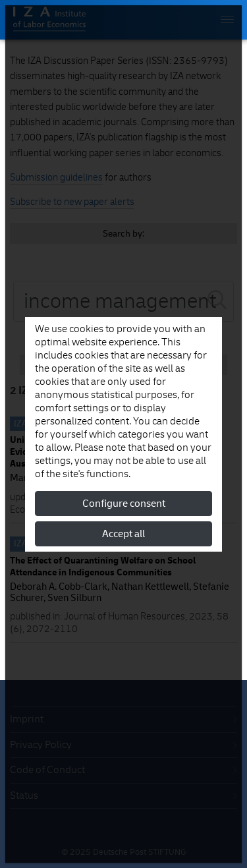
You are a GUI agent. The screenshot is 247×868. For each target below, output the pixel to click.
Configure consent (124, 504)
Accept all (123, 534)
